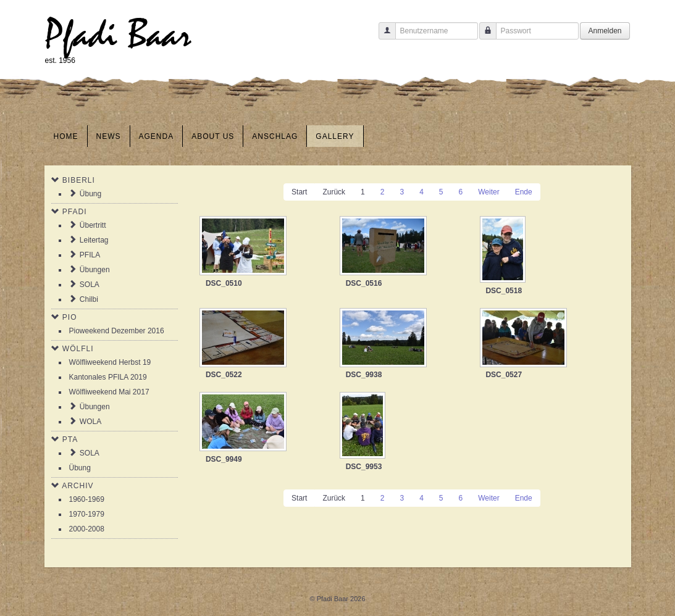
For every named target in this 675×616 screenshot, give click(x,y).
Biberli (79, 180)
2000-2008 (87, 529)
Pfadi (75, 212)
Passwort (483, 37)
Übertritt (93, 225)
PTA (70, 439)
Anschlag (275, 136)
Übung (90, 194)
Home (66, 136)
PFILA (90, 255)
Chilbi (89, 299)
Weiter (488, 192)
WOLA (90, 422)
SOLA (90, 285)
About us (213, 136)
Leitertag (94, 240)
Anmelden (605, 31)
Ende (524, 192)
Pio (70, 317)
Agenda (157, 136)
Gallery (335, 136)
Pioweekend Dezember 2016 (117, 331)
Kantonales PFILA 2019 (108, 377)
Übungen (95, 270)
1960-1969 (87, 499)
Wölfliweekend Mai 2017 (109, 392)
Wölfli (78, 349)
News (109, 136)
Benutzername (383, 37)
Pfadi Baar (118, 35)
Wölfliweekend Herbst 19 (110, 362)
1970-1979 (87, 514)
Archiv (78, 486)
